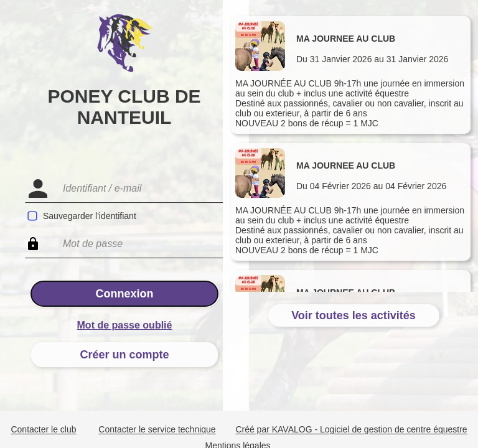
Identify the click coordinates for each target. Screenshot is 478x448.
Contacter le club (43, 430)
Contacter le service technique (157, 430)
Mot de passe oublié (125, 325)
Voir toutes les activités (354, 315)
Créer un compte (124, 355)
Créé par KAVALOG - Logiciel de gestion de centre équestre (351, 430)
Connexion (125, 294)
